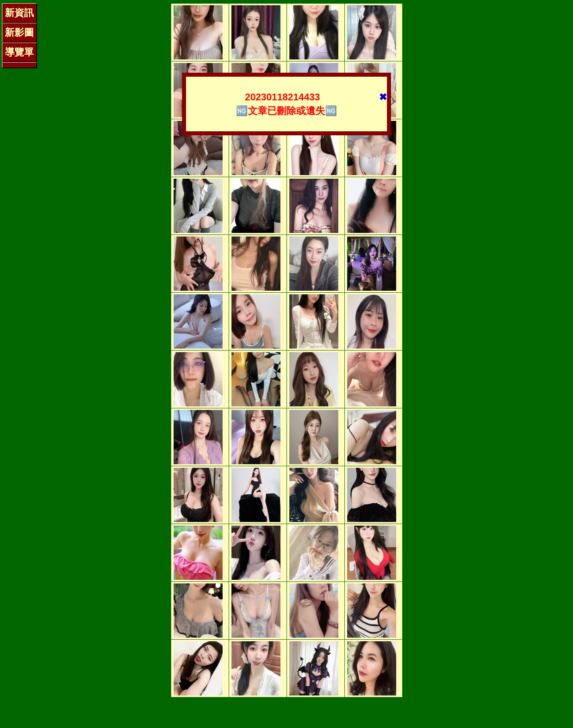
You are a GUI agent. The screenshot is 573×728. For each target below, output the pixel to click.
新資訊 (19, 13)
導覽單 (19, 52)
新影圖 (19, 32)
